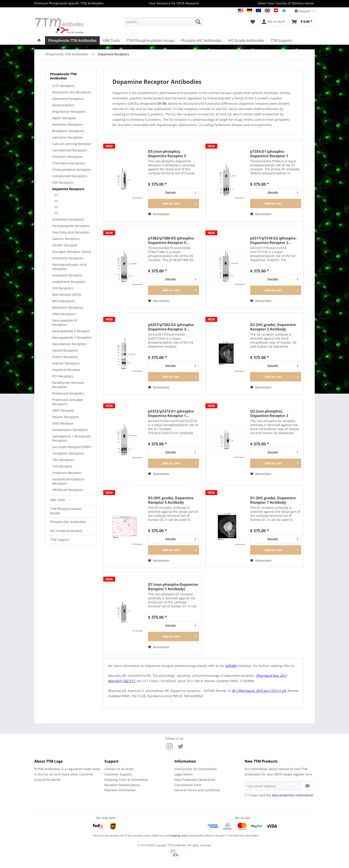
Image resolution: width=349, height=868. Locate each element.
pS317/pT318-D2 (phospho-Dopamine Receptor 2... (273, 240)
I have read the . (281, 795)
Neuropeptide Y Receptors (72, 337)
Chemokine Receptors (69, 163)
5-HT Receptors (64, 86)
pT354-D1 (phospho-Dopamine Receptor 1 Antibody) (269, 154)
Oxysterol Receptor (66, 370)
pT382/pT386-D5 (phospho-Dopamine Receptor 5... (171, 240)
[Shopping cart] (302, 22)
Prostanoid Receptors (68, 393)
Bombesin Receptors (68, 124)
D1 (56, 195)
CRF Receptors (63, 182)
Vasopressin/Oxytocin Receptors (68, 481)
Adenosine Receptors (68, 99)
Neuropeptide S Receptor (71, 331)
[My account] (273, 22)
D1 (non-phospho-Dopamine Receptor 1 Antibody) (173, 587)
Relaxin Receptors (66, 417)
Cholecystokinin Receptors (72, 170)
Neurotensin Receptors (70, 344)
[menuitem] (163, 22)
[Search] (198, 22)
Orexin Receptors (65, 357)
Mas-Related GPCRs (67, 295)
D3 (56, 207)
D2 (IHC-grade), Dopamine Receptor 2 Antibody (273, 327)
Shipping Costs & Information (126, 780)
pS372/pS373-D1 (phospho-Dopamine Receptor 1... (171, 413)
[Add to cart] (173, 203)
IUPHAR (231, 666)
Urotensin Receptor (67, 473)
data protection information (292, 795)
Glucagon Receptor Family (72, 252)
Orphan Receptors (66, 363)
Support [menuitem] (303, 11)
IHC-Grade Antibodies (66, 531)
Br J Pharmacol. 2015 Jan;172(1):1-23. (259, 691)
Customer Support (118, 774)
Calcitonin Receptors (68, 137)
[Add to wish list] (159, 214)
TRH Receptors (63, 460)
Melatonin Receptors (68, 307)
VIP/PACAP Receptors (68, 490)
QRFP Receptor (63, 410)
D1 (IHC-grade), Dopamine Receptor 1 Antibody (273, 500)
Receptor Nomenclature (122, 785)
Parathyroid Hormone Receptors (68, 385)
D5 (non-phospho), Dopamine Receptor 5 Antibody (167, 154)
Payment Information (120, 790)
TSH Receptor (62, 466)
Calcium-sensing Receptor (72, 144)
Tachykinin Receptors (68, 453)
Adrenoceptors (63, 105)
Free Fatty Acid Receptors (71, 232)
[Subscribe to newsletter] (307, 786)
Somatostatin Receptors (70, 430)
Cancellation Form (188, 785)
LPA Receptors (63, 288)
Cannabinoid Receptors (70, 150)
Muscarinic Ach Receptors (72, 92)
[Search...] (163, 22)
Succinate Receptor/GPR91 (72, 447)
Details (181, 192)
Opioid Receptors (65, 350)
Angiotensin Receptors (69, 112)
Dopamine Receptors (68, 189)
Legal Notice (184, 774)
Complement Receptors (70, 176)
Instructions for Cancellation (196, 769)
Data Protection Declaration (195, 780)
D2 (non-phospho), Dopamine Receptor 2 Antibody (269, 413)
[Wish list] (253, 22)
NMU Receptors (64, 314)
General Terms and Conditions (197, 790)
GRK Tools (58, 500)
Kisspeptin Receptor (67, 275)
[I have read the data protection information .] (246, 795)
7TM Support (60, 540)
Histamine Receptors (68, 258)
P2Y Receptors (63, 376)
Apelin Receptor (64, 118)
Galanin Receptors (66, 239)
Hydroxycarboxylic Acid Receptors (69, 267)
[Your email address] (273, 786)
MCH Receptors (64, 301)
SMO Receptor (63, 423)
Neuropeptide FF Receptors (65, 322)
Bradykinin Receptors (68, 131)
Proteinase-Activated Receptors (68, 402)
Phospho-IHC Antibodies (68, 522)
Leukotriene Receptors (69, 282)
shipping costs (179, 835)
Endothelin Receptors (68, 219)
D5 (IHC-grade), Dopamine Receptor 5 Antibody (171, 500)
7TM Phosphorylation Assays (66, 511)
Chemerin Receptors (68, 157)
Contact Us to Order (119, 769)
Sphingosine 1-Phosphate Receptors (71, 438)
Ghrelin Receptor (65, 245)
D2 (56, 201)
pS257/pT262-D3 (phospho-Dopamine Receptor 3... (171, 327)
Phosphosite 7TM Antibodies (63, 76)
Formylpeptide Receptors (71, 226)
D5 (56, 213)
